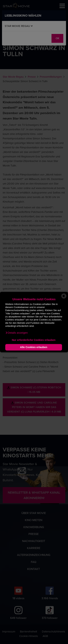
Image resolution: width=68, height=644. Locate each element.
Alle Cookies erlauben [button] (34, 347)
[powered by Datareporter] (64, 298)
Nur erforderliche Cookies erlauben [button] (34, 340)
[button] (17, 333)
